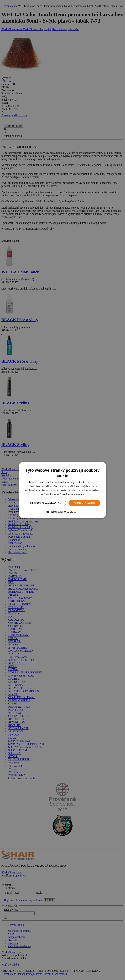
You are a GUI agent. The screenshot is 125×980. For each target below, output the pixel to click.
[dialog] (62, 490)
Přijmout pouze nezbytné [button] (45, 503)
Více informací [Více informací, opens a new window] (78, 494)
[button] (62, 512)
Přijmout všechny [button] (84, 503)
